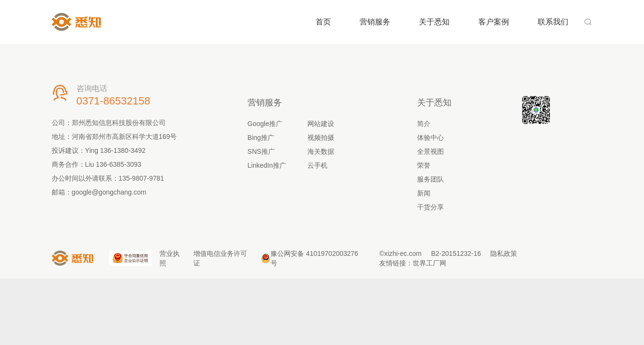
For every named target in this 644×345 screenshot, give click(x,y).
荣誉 (424, 165)
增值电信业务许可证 (220, 258)
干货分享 (430, 207)
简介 (424, 124)
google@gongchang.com (109, 192)
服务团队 (430, 179)
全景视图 (430, 151)
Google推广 (265, 124)
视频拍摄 (321, 138)
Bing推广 (261, 138)
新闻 (424, 193)
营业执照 (169, 258)
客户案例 (494, 22)
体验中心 (430, 138)
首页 (323, 22)
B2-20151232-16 (456, 253)
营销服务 (375, 22)
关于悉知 (434, 22)
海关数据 (321, 151)
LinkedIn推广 (267, 165)
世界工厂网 (429, 263)
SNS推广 (261, 151)
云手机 (317, 165)
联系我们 (553, 22)
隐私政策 (504, 253)
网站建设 (321, 124)
